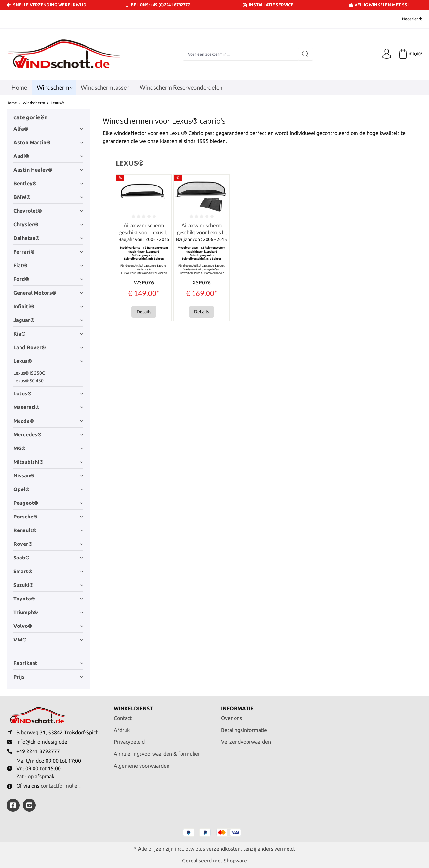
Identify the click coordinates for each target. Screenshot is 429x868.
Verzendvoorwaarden (246, 742)
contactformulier (60, 786)
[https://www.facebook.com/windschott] (13, 805)
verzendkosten (223, 849)
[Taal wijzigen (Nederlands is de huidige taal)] (408, 19)
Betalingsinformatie (244, 730)
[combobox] (241, 54)
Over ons (232, 718)
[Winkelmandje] (410, 54)
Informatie (237, 708)
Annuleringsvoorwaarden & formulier (157, 754)
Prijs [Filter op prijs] (48, 677)
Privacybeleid (129, 742)
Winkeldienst (133, 708)
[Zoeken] (306, 54)
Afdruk (122, 730)
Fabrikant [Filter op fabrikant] (48, 663)
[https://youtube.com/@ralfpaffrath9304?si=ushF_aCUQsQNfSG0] (29, 805)
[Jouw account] (387, 54)
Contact (123, 718)
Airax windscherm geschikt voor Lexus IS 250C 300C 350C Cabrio (144, 229)
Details (144, 312)
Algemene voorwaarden (142, 766)
